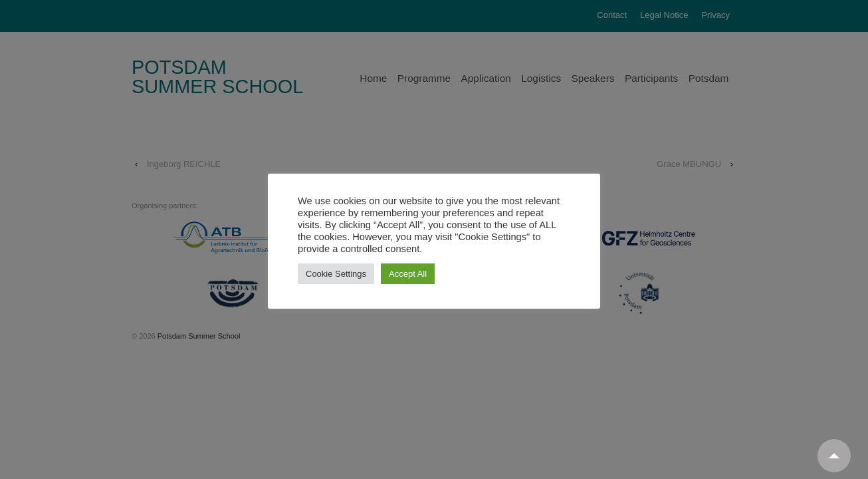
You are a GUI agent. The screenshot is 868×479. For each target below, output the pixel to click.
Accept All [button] (408, 274)
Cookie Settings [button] (336, 274)
